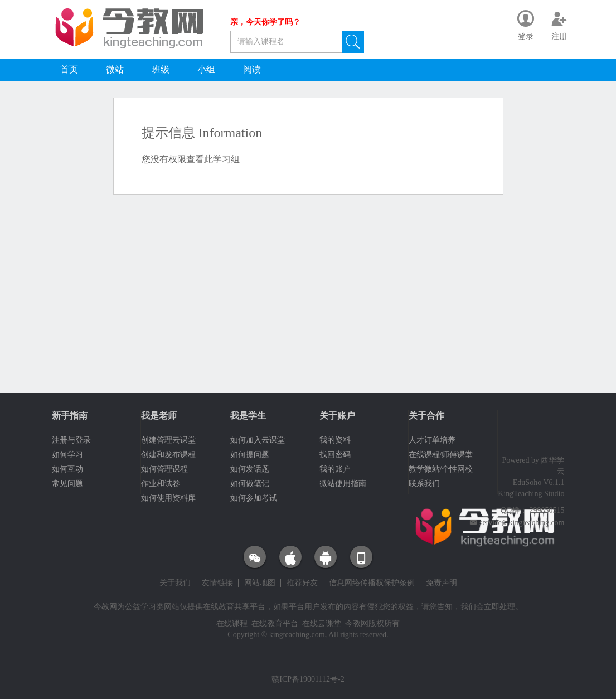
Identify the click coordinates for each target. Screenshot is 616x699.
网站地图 (260, 583)
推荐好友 (302, 583)
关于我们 (175, 583)
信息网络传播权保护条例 (372, 583)
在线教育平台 (275, 623)
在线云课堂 (322, 623)
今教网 (105, 607)
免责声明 (442, 583)
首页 (69, 69)
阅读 (252, 69)
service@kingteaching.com (522, 523)
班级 (161, 69)
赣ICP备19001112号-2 (308, 679)
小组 (206, 69)
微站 (115, 69)
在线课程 (232, 623)
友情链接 (217, 583)
